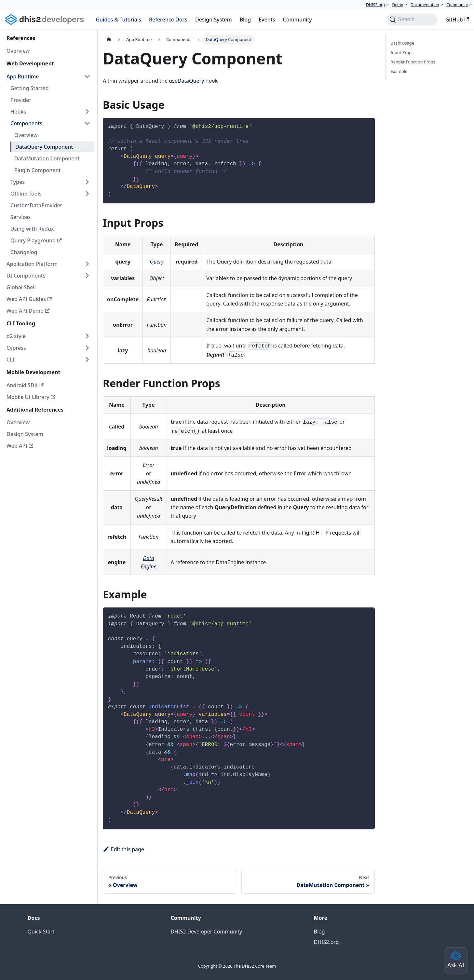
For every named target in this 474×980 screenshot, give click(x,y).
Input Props (402, 52)
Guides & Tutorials (118, 20)
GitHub (457, 20)
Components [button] (26, 123)
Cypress (16, 348)
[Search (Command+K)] (412, 20)
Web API (20, 446)
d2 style (16, 336)
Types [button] (18, 182)
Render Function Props (413, 62)
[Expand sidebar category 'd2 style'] (87, 336)
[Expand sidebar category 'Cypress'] (87, 348)
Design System (214, 20)
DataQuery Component (44, 147)
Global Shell (21, 287)
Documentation (425, 5)
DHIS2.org (375, 5)
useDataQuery (186, 81)
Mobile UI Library (31, 397)
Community (457, 5)
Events (267, 20)
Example (399, 71)
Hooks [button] (18, 112)
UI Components (26, 276)
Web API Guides (29, 299)
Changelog (24, 252)
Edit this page (123, 849)
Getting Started (30, 88)
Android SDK (25, 385)
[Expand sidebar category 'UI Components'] (87, 276)
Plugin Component (38, 170)
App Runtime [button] (23, 76)
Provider (21, 100)
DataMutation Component (47, 158)
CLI (10, 360)
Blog (245, 20)
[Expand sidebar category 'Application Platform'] (87, 264)
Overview (18, 51)
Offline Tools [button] (26, 194)
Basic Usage (402, 43)
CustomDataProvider (36, 205)
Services (20, 217)
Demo (398, 5)
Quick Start (41, 932)
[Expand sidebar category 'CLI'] (87, 360)
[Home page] (109, 40)
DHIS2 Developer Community (207, 932)
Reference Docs (168, 20)
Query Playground (36, 240)
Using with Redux (32, 229)
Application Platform (32, 264)
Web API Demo (28, 311)
